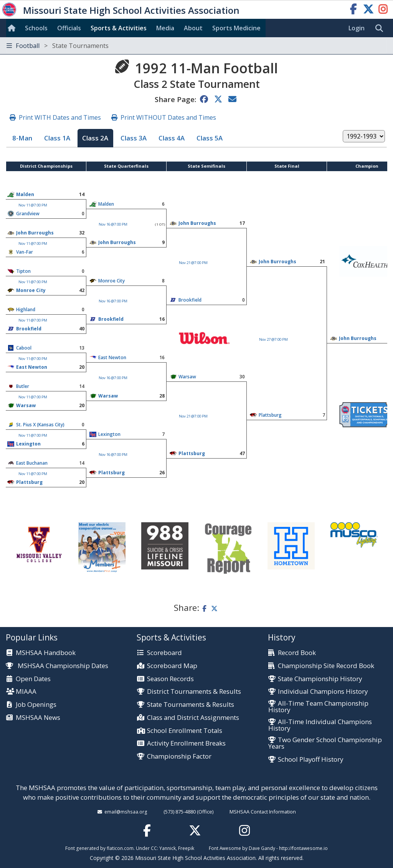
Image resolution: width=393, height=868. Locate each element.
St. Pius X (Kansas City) (40, 425)
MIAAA (26, 692)
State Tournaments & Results (191, 705)
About (193, 28)
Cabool (24, 348)
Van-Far (25, 252)
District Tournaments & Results (194, 692)
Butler (23, 386)
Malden (25, 194)
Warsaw (187, 377)
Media (165, 28)
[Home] (13, 28)
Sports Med (236, 28)
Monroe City (111, 281)
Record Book (297, 653)
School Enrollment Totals (185, 731)
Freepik (186, 848)
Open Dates (33, 679)
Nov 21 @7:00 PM (193, 263)
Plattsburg (270, 415)
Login (357, 28)
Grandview (28, 214)
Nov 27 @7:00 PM (273, 339)
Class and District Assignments (193, 718)
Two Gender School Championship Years (325, 743)
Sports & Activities (119, 28)
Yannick (168, 848)
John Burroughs (197, 223)
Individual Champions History (323, 692)
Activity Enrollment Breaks (186, 743)
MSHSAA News (38, 718)
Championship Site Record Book (326, 666)
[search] (381, 28)
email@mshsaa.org (126, 812)
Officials (69, 28)
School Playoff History (310, 760)
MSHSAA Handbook (46, 653)
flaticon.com (120, 848)
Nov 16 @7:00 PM (113, 224)
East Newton (112, 357)
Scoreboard (164, 653)
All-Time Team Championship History (318, 707)
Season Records (170, 679)
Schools (36, 28)
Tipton (23, 271)
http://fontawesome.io (303, 848)
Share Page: (175, 99)
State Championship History (320, 679)
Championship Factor (179, 757)
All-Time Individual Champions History (320, 725)
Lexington (109, 434)
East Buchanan (32, 463)
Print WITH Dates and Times (60, 117)
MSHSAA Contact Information (263, 812)
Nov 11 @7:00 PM (33, 205)
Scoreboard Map (172, 666)
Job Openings (36, 705)
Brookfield (111, 319)
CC (154, 848)
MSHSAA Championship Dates (57, 666)
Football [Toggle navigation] (58, 46)
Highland (26, 309)
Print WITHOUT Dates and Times (168, 117)
